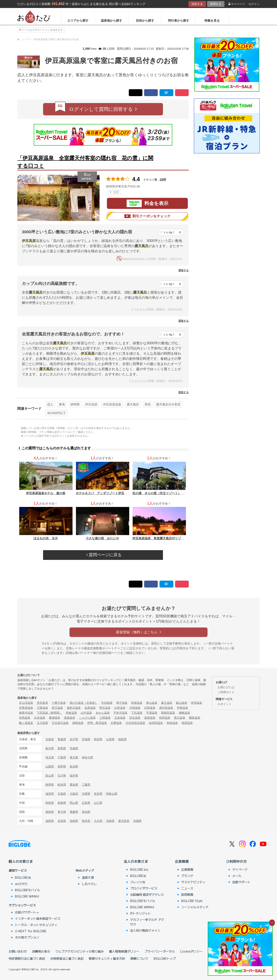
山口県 (98, 803)
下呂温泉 (137, 713)
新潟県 (74, 766)
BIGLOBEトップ (165, 958)
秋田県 (98, 739)
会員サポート (241, 882)
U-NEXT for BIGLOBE (31, 931)
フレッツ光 (138, 882)
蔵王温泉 (167, 703)
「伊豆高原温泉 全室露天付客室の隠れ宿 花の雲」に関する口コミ (85, 162)
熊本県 (86, 821)
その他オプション (27, 937)
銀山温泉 (182, 703)
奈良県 (98, 794)
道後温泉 (69, 718)
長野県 (62, 766)
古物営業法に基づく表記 (67, 958)
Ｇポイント (225, 704)
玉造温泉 (120, 718)
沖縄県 (137, 821)
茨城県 (74, 748)
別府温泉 (165, 718)
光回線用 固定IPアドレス (147, 894)
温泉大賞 (88, 877)
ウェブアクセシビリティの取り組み (80, 951)
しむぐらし (89, 884)
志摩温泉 (116, 723)
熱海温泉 (172, 723)
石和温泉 (150, 708)
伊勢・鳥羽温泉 (97, 723)
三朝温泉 (105, 718)
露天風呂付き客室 (168, 404)
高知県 (86, 812)
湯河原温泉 (166, 708)
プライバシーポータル (160, 951)
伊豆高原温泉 (112, 404)
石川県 (62, 776)
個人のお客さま (21, 861)
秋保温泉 (137, 703)
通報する (184, 270)
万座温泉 (42, 708)
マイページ (237, 4)
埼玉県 (50, 757)
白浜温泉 (40, 718)
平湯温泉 (152, 713)
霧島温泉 (195, 718)
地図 (114, 192)
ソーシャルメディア (195, 907)
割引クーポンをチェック (147, 216)
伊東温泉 (182, 708)
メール (237, 876)
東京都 (74, 757)
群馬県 (62, 748)
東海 (62, 404)
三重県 (86, 785)
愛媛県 (74, 812)
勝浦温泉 (55, 718)
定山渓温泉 (26, 703)
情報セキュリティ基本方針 (107, 958)
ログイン (254, 4)
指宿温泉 (187, 723)
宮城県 (86, 739)
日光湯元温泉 (60, 723)
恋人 (50, 404)
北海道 (50, 739)
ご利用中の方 (236, 861)
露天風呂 (133, 404)
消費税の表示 (41, 951)
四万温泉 (57, 708)
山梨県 (50, 766)
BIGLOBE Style (192, 901)
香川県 (62, 812)
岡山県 (74, 803)
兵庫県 (86, 794)
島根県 (62, 803)
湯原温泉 (150, 718)
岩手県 (74, 739)
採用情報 (187, 894)
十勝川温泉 (59, 703)
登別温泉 (42, 703)
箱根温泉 (78, 723)
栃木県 (50, 748)
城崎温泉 (184, 713)
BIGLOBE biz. (140, 869)
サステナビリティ (193, 882)
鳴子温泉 (122, 703)
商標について (139, 958)
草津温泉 (196, 703)
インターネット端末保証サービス (38, 918)
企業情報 (182, 861)
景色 (148, 404)
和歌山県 (112, 794)
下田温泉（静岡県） (49, 713)
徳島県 (50, 812)
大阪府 (74, 794)
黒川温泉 (180, 718)
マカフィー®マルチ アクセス (147, 922)
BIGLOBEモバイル (27, 890)
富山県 (50, 776)
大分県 (98, 821)
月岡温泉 (135, 708)
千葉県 (62, 757)
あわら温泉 (103, 713)
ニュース (187, 888)
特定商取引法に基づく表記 (27, 958)
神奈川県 (87, 757)
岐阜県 (62, 785)
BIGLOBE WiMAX (27, 896)
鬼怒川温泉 (74, 708)
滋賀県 (50, 794)
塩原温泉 (90, 708)
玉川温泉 (42, 723)
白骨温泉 (120, 708)
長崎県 (74, 821)
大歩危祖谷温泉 (135, 723)
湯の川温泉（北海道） (84, 703)
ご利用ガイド (226, 692)
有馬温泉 (25, 718)
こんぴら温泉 (87, 718)
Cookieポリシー (191, 951)
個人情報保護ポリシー (124, 951)
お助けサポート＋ (27, 912)
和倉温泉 (71, 713)
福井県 (74, 776)
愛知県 (74, 785)
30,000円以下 (56, 413)
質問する (216, 4)
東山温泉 (152, 703)
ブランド (187, 876)
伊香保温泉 (26, 708)
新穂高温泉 (168, 713)
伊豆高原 (91, 404)
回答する (197, 4)
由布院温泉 (156, 723)
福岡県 (50, 821)
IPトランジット (140, 913)
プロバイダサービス (144, 888)
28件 (163, 179)
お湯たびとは (226, 687)
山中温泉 (86, 713)
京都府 (62, 794)
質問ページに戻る (104, 555)
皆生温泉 (135, 718)
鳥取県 (50, 803)
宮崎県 (110, 821)
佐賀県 (62, 821)
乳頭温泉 (107, 703)
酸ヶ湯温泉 (26, 723)
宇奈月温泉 (120, 713)
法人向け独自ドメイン (145, 930)
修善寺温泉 (26, 713)
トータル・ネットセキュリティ (36, 925)
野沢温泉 (105, 708)
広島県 (86, 803)
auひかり (21, 884)
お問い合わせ (18, 951)
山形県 (110, 739)
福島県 (122, 739)
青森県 (62, 739)
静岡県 (75, 404)
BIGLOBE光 (23, 877)
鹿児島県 (124, 821)
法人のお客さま (136, 861)
